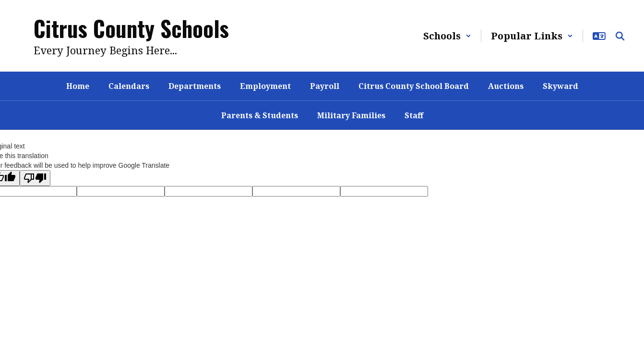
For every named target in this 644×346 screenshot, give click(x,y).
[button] (447, 36)
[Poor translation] (35, 178)
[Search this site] (620, 36)
